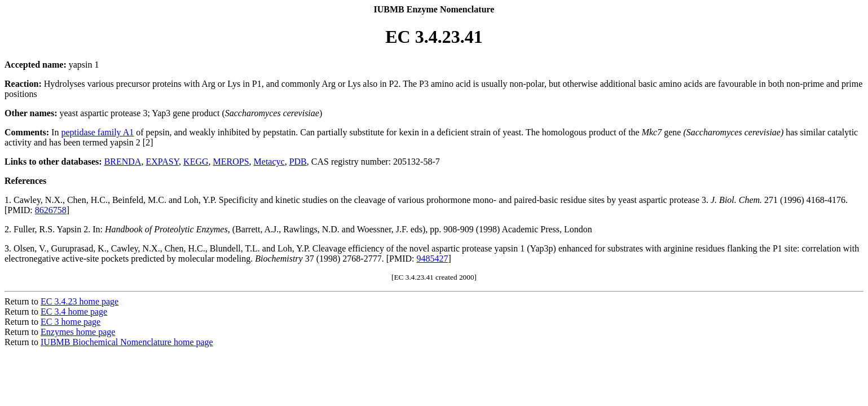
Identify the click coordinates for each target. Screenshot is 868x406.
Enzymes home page (78, 332)
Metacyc (269, 162)
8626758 (51, 210)
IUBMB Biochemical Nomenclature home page (127, 342)
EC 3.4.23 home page (80, 301)
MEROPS (231, 162)
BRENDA (123, 162)
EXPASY (162, 162)
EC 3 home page (71, 322)
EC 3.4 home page (74, 312)
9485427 (432, 259)
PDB (298, 162)
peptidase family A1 (97, 132)
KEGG (196, 162)
